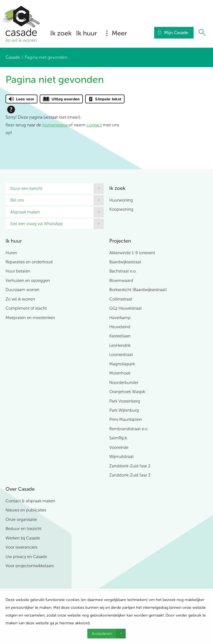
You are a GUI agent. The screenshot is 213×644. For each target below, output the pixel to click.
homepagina (55, 125)
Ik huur (87, 33)
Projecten (120, 241)
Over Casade (20, 489)
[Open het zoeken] (202, 33)
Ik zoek (61, 33)
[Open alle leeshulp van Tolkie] (11, 110)
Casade (13, 57)
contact (94, 125)
